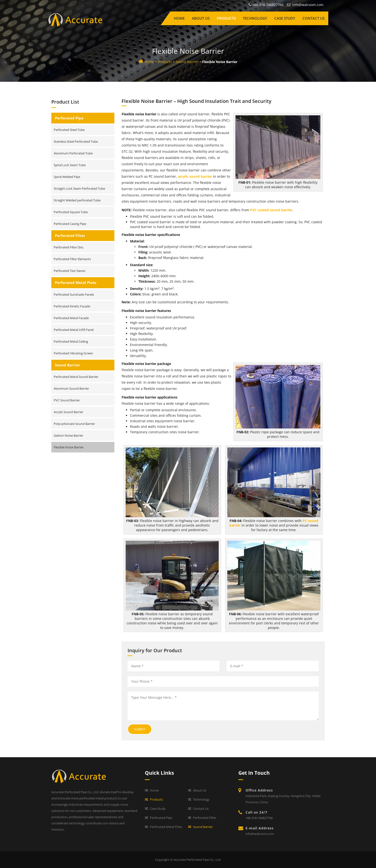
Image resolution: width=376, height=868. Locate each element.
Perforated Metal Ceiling (71, 341)
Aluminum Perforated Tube (73, 153)
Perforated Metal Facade (71, 318)
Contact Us (314, 18)
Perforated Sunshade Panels (74, 294)
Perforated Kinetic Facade (72, 306)
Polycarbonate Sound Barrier (74, 424)
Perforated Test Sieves (70, 271)
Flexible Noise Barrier (69, 447)
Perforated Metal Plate (76, 282)
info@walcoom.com (308, 5)
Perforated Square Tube (71, 212)
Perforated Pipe (69, 118)
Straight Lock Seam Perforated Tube (79, 188)
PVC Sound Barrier (67, 400)
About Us (201, 18)
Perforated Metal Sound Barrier (76, 377)
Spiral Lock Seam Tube (70, 165)
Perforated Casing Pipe (70, 224)
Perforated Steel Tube (69, 130)
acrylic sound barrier (195, 176)
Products (226, 18)
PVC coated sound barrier (271, 210)
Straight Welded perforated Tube (77, 200)
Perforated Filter (70, 235)
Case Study (285, 18)
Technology (255, 18)
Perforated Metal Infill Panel (74, 330)
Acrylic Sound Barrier (68, 412)
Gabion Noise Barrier (68, 435)
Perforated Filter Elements (72, 259)
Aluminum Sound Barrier (71, 388)
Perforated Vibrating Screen (73, 353)
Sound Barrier (187, 62)
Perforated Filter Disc (69, 247)
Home (179, 18)
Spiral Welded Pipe (67, 177)
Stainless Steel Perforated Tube (76, 141)
